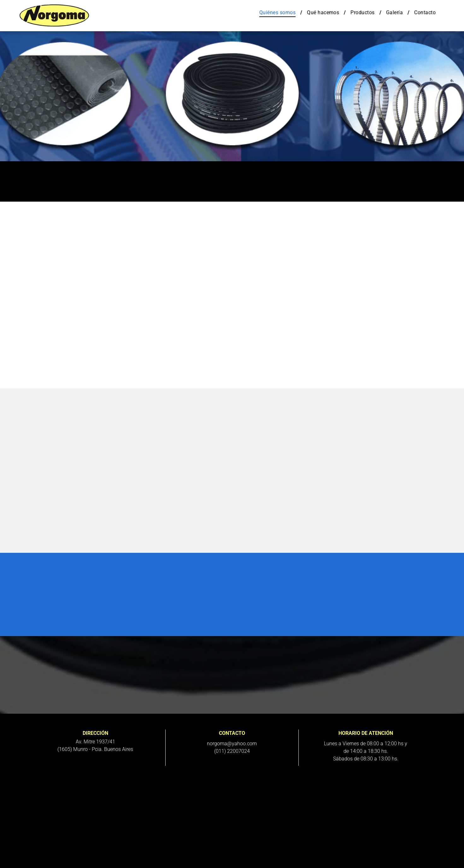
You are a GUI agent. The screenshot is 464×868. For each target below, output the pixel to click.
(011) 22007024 (232, 751)
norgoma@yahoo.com (232, 744)
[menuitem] (278, 12)
